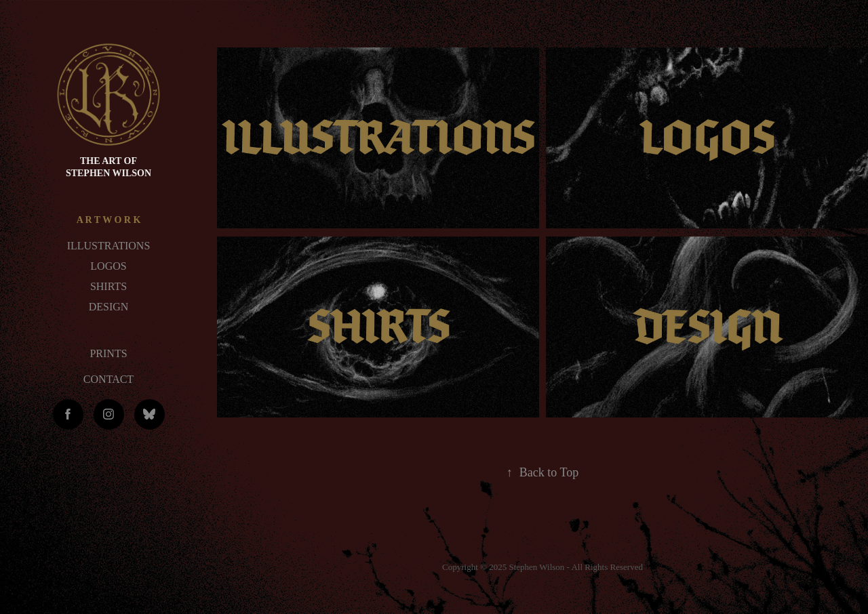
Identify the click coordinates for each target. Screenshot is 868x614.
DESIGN (109, 307)
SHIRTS (108, 286)
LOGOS (108, 266)
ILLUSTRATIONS (109, 246)
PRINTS (108, 353)
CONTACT (108, 379)
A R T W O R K (109, 220)
